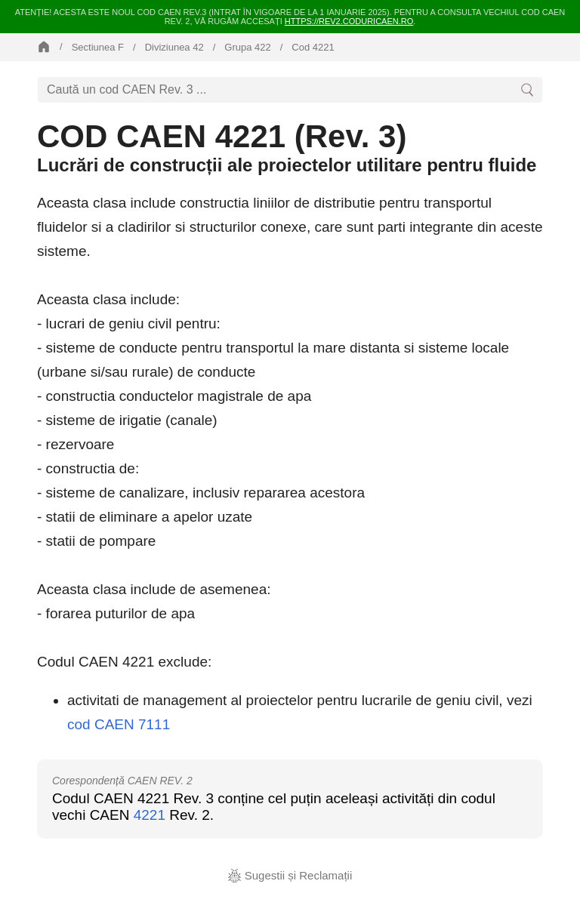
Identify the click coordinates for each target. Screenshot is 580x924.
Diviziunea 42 (174, 47)
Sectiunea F (98, 47)
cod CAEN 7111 (119, 724)
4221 (150, 815)
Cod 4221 (313, 47)
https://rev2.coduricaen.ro (349, 21)
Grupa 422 (247, 47)
